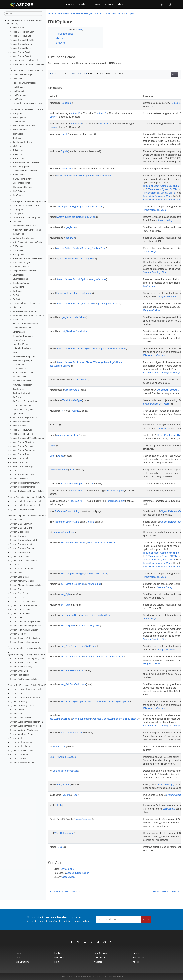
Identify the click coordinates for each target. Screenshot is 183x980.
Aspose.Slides (68, 877)
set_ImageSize (69, 626)
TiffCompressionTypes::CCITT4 (161, 189)
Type (75, 795)
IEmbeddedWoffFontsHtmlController (27, 109)
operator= (63, 470)
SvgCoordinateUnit (21, 393)
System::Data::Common (21, 524)
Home (51, 13)
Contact (120, 976)
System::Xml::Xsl (18, 759)
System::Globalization (20, 556)
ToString (67, 785)
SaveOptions (18, 275)
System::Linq (16, 573)
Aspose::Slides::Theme (21, 454)
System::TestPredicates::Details (25, 679)
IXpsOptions (18, 234)
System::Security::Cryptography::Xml (27, 659)
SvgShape (17, 291)
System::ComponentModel (22, 509)
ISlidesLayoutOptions (22, 187)
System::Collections (19, 479)
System (14, 471)
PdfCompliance (19, 377)
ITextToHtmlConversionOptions (27, 218)
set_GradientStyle (70, 615)
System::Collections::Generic (23, 487)
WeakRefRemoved (64, 833)
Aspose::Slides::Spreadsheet (23, 450)
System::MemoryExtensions (23, 581)
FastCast (66, 169)
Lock (57, 425)
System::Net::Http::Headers (23, 601)
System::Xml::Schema (20, 746)
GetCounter (82, 380)
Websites (109, 4)
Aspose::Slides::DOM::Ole (22, 40)
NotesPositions (19, 368)
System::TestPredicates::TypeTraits (26, 689)
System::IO (15, 565)
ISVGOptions (19, 191)
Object (53, 445)
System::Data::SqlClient (21, 528)
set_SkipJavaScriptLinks (74, 684)
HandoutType (19, 340)
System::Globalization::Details (24, 560)
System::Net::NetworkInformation (25, 605)
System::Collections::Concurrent (25, 483)
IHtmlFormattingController (24, 126)
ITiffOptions (18, 222)
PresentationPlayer (21, 263)
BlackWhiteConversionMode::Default (162, 200)
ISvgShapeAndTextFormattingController (29, 201)
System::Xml (16, 738)
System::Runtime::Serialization (24, 630)
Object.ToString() (166, 785)
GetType (78, 400)
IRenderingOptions (21, 167)
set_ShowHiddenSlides (73, 670)
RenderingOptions (21, 267)
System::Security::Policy (21, 667)
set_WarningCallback (60, 719)
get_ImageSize (88, 259)
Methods (60, 38)
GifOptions (17, 79)
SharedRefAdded (67, 757)
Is (63, 411)
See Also (60, 43)
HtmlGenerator (19, 95)
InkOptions (18, 146)
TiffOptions (18, 307)
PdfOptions (18, 246)
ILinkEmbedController (22, 142)
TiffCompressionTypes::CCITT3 (159, 193)
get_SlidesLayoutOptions (113, 348)
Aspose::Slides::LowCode (22, 430)
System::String (64, 217)
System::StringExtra (19, 671)
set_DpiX (66, 594)
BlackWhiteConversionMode (25, 324)
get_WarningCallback (60, 366)
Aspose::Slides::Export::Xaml (23, 418)
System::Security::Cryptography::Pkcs (25, 648)
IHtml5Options (19, 118)
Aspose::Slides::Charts (21, 36)
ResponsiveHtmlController (25, 271)
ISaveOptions (19, 175)
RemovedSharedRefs (64, 532)
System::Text (16, 693)
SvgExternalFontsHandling (25, 401)
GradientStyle (150, 252)
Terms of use (112, 976)
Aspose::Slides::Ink (19, 426)
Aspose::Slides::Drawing (21, 44)
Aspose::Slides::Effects (21, 48)
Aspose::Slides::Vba (19, 462)
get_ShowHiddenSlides (74, 317)
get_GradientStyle (96, 248)
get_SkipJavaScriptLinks (74, 331)
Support (96, 4)
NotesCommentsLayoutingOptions (28, 242)
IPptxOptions (18, 158)
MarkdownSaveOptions (23, 238)
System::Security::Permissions (24, 663)
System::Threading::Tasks (22, 705)
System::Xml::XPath (19, 754)
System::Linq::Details (20, 577)
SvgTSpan (17, 295)
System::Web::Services (21, 718)
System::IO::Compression (22, 569)
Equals (65, 103)
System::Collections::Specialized (25, 505)
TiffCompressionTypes (23, 409)
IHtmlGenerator (20, 130)
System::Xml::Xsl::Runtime (22, 763)
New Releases (100, 953)
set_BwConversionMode (74, 543)
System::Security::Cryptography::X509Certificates (31, 654)
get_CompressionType (91, 207)
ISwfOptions (18, 213)
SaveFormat (18, 389)
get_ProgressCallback (109, 304)
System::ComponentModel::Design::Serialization (30, 516)
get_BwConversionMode (98, 176)
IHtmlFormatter (19, 122)
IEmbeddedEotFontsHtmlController (28, 103)
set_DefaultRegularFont (73, 584)
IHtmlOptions (19, 134)
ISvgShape (18, 195)
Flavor (15, 352)
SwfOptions (18, 299)
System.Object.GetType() (156, 404)
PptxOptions (18, 254)
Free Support (100, 957)
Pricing (136, 953)
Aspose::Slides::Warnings (22, 466)
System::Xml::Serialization (22, 750)
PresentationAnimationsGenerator (28, 258)
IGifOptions (18, 114)
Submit (146, 919)
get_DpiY (70, 238)
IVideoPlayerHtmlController (25, 226)
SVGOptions (18, 287)
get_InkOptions (98, 279)
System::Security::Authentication (25, 638)
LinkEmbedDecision (22, 348)
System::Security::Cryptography (25, 642)
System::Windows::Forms (22, 734)
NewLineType (19, 365)
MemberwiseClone (69, 435)
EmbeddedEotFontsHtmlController (28, 64)
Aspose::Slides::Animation (22, 32)
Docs (17, 957)
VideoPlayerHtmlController (25, 311)
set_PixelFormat (69, 646)
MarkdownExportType (22, 360)
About (121, 4)
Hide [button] (78, 29)
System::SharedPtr (66, 279)
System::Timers (17, 710)
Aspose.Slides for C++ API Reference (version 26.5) (78, 13)
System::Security (18, 634)
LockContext (164, 428)
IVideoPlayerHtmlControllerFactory (28, 230)
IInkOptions (18, 138)
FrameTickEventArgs (22, 75)
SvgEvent (17, 397)
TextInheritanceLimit (22, 405)
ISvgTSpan (18, 209)
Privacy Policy (102, 976)
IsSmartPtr (76, 113)
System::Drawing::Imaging (22, 544)
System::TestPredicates (21, 675)
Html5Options (19, 87)
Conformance (19, 332)
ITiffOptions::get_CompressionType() (162, 186)
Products (70, 4)
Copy (165, 74)
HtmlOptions (18, 99)
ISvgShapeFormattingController (27, 205)
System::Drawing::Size (68, 259)
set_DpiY (66, 605)
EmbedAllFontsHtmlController (26, 60)
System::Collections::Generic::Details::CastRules (30, 497)
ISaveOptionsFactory (22, 179)
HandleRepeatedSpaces (24, 356)
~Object (60, 847)
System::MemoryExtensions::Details (27, 585)
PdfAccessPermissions (23, 373)
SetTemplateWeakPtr (72, 733)
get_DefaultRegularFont (84, 217)
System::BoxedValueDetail (22, 475)
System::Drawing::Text (20, 552)
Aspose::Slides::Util (19, 458)
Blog (56, 962)
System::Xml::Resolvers (21, 742)
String (76, 511)
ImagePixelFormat (21, 344)
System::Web (16, 714)
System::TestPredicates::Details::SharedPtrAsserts (31, 685)
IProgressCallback (86, 304)
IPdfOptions (18, 150)
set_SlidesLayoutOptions (74, 702)
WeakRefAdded (84, 819)
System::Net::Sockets (20, 613)
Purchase (83, 4)
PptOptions (18, 250)
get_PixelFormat (84, 293)
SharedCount (59, 746)
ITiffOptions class (65, 34)
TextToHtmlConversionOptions (26, 303)
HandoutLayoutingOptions (24, 83)
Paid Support (139, 957)
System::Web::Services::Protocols (26, 726)
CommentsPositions (22, 328)
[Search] (24, 14)
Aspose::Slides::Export (21, 56)
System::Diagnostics (19, 532)
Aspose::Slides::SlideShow (22, 442)
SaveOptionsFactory (22, 279)
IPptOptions (18, 154)
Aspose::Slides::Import (20, 422)
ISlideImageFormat (21, 183)
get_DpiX (70, 227)
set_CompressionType (73, 573)
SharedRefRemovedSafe (65, 771)
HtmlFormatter (19, 91)
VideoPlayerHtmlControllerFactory (28, 315)
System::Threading (19, 701)
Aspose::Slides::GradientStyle (71, 248)
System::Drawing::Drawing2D (24, 540)
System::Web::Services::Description (26, 722)
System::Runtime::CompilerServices (27, 622)
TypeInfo (67, 400)
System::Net (16, 589)
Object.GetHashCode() (169, 390)
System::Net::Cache (19, 593)
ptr (71, 103)
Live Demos (60, 957)
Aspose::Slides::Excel (20, 52)
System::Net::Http (18, 597)
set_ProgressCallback (72, 657)
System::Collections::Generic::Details (27, 491)
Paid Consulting (22, 962)
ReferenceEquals (70, 484)
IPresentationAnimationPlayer (26, 162)
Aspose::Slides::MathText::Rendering (27, 438)
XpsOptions (18, 320)
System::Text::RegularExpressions (26, 697)
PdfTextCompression (22, 381)
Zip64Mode (18, 413)
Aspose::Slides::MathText (22, 434)
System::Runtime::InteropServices (26, 626)
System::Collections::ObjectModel (26, 501)
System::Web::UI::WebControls (24, 730)
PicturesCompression (22, 385)
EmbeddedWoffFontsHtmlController (27, 71)
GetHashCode (72, 390)
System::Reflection (19, 618)
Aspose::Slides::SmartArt (22, 446)
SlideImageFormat (21, 283)
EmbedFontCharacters (23, 336)
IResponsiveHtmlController (25, 171)
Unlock (58, 805)
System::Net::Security (20, 609)
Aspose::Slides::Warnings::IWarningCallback (99, 362)
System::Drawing (18, 536)
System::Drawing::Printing (22, 548)
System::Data (16, 520)
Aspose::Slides (17, 28)
